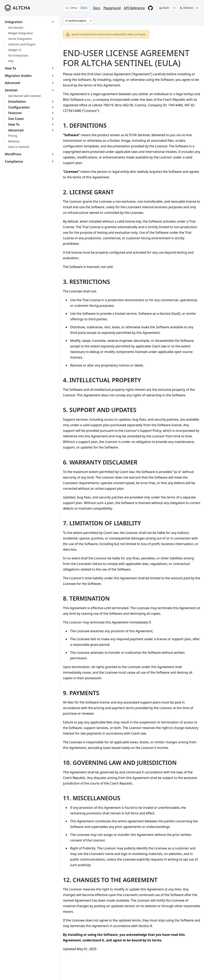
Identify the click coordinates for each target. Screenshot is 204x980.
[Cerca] (76, 8)
